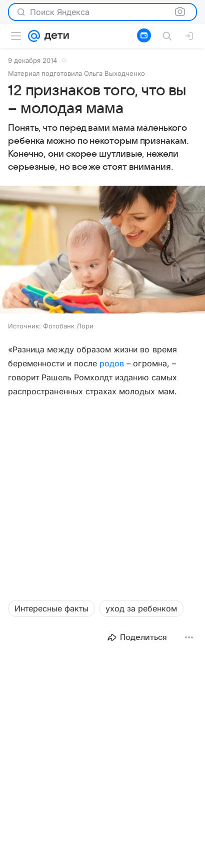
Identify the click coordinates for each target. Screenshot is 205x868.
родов (112, 363)
